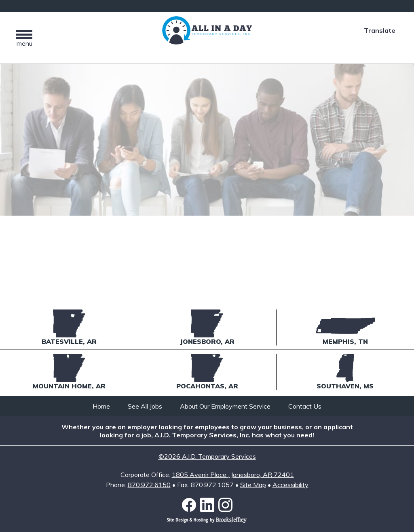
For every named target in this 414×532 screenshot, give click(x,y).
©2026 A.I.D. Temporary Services (207, 456)
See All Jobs (145, 406)
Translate (380, 30)
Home (101, 406)
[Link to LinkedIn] (209, 505)
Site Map (253, 485)
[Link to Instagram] (225, 505)
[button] (24, 38)
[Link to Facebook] (191, 505)
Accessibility (290, 485)
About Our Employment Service (225, 406)
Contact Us (305, 406)
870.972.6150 (149, 485)
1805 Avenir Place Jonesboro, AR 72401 (233, 475)
